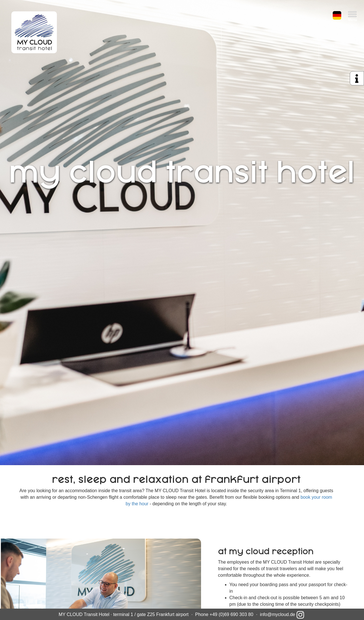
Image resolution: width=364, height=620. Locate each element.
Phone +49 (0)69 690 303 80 (224, 614)
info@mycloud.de (278, 614)
